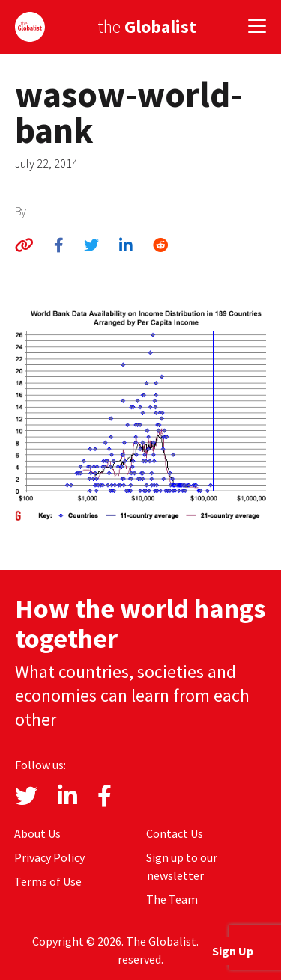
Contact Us (175, 833)
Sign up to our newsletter (182, 866)
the (147, 27)
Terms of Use (48, 881)
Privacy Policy (49, 857)
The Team (172, 899)
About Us (37, 833)
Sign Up (233, 951)
